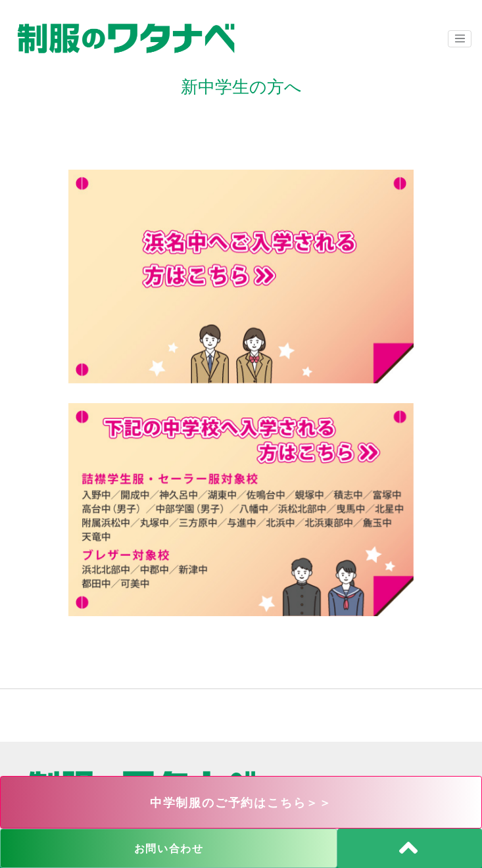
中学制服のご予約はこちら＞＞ (241, 803)
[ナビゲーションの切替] (460, 39)
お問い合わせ (169, 849)
